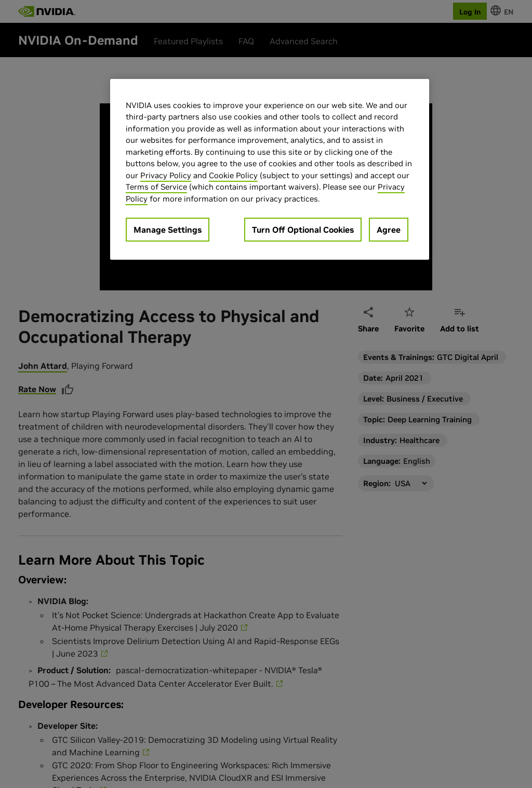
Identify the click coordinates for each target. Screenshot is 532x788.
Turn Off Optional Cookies (303, 230)
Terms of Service (156, 187)
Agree (389, 230)
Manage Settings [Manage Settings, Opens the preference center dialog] (168, 230)
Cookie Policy (233, 175)
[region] (270, 170)
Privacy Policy (166, 175)
